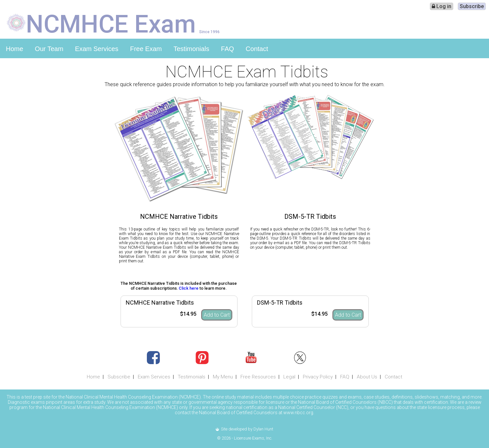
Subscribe (472, 6)
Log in (442, 6)
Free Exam (146, 49)
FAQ (227, 49)
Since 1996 (209, 32)
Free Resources (258, 377)
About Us (367, 377)
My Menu (223, 377)
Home (14, 49)
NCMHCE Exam (111, 23)
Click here (189, 288)
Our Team (49, 49)
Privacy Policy (318, 377)
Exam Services (97, 49)
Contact (257, 49)
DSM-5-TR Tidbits (280, 303)
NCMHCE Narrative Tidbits (160, 303)
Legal (289, 377)
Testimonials (191, 49)
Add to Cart (217, 315)
